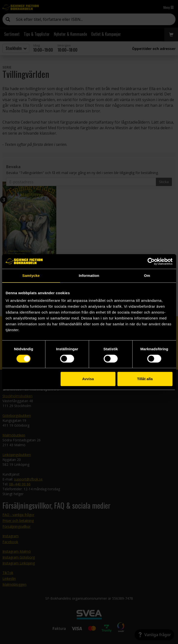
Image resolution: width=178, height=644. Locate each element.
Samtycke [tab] (31, 275)
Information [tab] (89, 275)
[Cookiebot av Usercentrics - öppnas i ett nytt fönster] (151, 261)
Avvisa (88, 379)
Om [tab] (147, 275)
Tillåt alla (145, 379)
